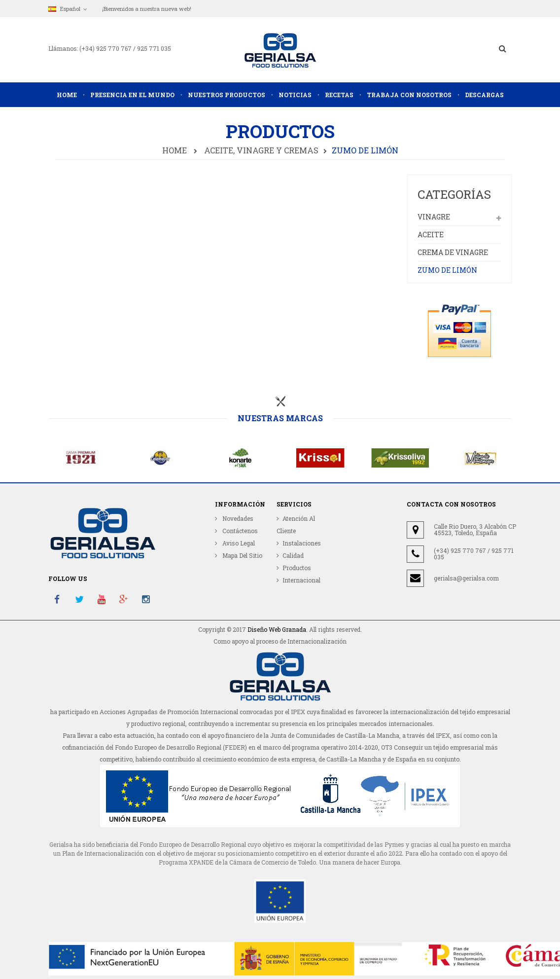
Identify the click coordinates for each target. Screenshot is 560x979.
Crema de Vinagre (453, 252)
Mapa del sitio (242, 555)
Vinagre (434, 217)
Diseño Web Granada (277, 629)
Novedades (237, 518)
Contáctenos (239, 531)
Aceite (431, 235)
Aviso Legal (238, 543)
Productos (297, 568)
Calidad (293, 555)
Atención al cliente (296, 525)
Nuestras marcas (280, 418)
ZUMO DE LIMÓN (447, 270)
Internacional (301, 580)
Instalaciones (302, 543)
